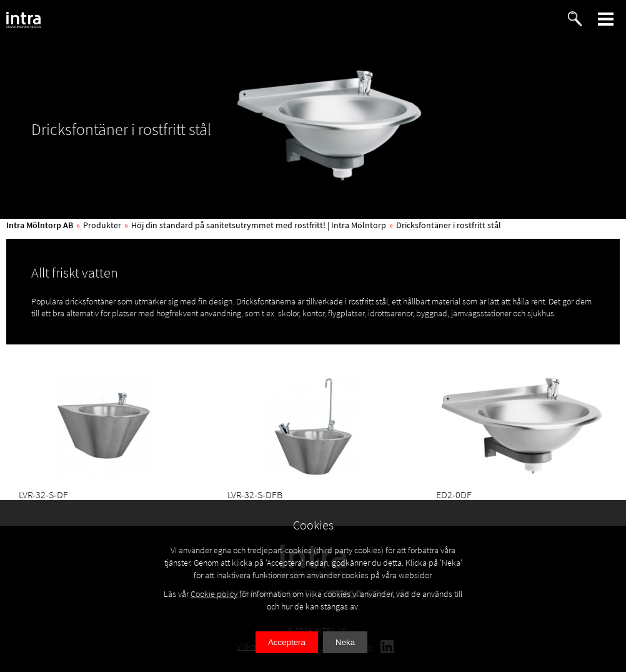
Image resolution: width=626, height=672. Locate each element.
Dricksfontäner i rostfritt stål (449, 225)
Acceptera (287, 642)
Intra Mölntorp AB (40, 225)
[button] (606, 19)
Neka (345, 642)
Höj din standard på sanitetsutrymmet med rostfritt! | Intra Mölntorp (259, 225)
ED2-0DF (454, 494)
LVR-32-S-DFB (255, 494)
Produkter (102, 225)
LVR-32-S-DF (43, 494)
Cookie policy (214, 594)
